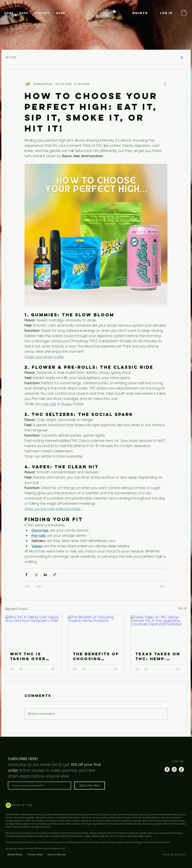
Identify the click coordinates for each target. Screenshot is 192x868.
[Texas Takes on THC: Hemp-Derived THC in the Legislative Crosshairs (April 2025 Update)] (159, 631)
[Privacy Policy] (36, 855)
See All (182, 608)
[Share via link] (55, 575)
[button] (184, 13)
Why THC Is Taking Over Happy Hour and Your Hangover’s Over (28, 656)
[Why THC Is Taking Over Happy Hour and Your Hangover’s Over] (33, 631)
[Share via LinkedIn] (45, 575)
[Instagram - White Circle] (174, 769)
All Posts (11, 57)
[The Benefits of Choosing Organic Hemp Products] (96, 631)
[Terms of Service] (57, 855)
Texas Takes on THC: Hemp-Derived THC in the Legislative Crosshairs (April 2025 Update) (158, 656)
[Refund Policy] (15, 855)
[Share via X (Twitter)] (36, 575)
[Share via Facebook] (26, 575)
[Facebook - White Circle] (167, 769)
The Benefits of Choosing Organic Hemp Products (96, 656)
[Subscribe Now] (90, 786)
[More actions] (165, 84)
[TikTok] (181, 769)
